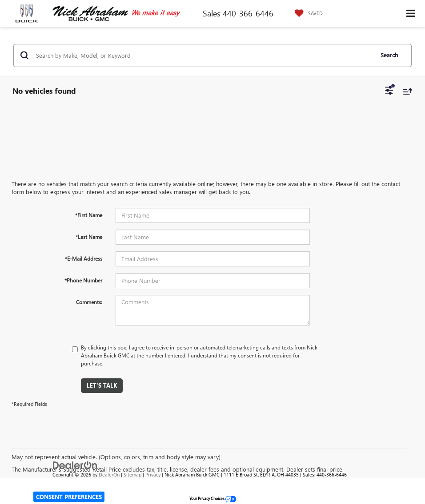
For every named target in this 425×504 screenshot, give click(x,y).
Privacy (153, 474)
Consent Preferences (69, 497)
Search (389, 55)
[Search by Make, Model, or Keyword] (203, 56)
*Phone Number (83, 280)
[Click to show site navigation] (411, 14)
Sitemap (132, 474)
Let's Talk (102, 385)
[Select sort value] (405, 91)
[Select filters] (389, 91)
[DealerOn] (75, 464)
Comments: (89, 302)
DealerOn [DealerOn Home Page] (109, 474)
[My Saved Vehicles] (307, 13)
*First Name (89, 215)
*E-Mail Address (84, 258)
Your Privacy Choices (213, 498)
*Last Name (89, 237)
